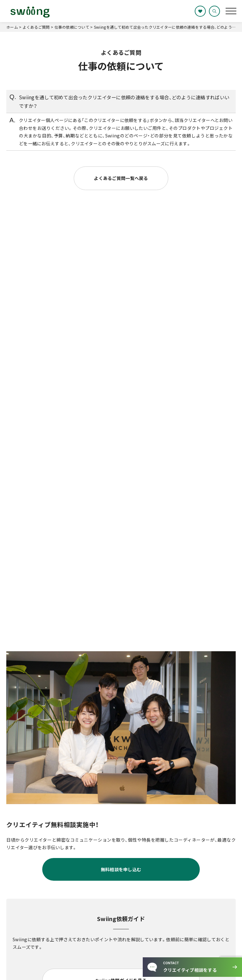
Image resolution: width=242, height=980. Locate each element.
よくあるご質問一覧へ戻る (121, 178)
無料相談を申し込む (121, 869)
